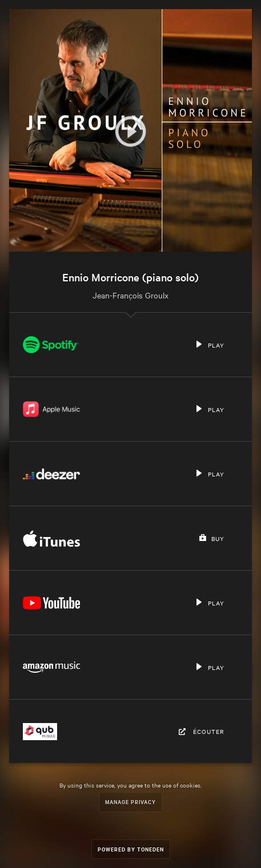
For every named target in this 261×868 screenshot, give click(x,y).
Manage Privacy (130, 802)
